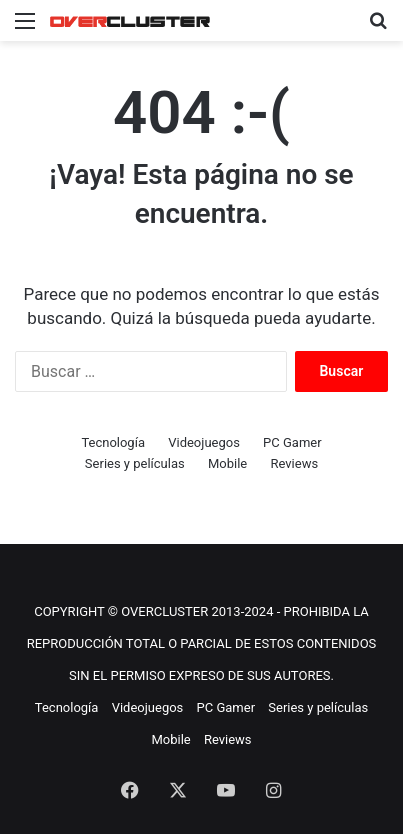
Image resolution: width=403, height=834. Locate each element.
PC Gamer (292, 442)
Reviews (294, 463)
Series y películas (135, 463)
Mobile (227, 463)
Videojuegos (204, 442)
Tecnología (113, 442)
